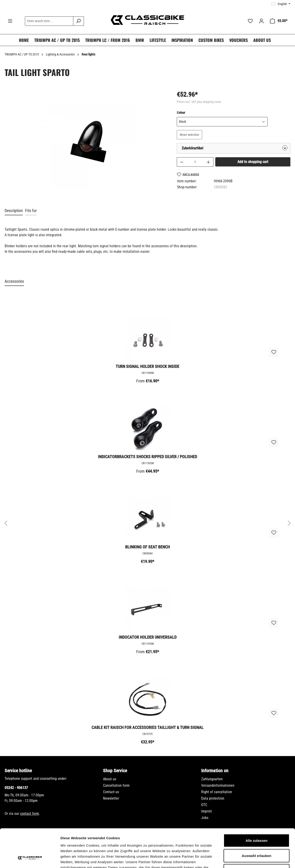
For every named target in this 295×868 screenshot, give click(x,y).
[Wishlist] (250, 21)
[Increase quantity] (209, 162)
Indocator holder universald (148, 637)
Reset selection (189, 135)
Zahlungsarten (212, 779)
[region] (86, 144)
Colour (181, 112)
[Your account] (261, 21)
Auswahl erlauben (257, 823)
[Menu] (10, 21)
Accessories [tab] (14, 281)
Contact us (111, 792)
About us (110, 779)
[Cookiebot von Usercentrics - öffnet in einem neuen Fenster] (30, 859)
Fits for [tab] (31, 211)
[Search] (78, 21)
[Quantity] (195, 162)
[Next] (289, 523)
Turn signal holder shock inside (147, 366)
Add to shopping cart (253, 162)
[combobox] (49, 21)
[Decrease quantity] (182, 162)
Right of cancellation (217, 792)
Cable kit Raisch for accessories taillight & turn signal (147, 727)
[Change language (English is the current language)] (281, 4)
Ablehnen (257, 838)
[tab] (14, 211)
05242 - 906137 (16, 788)
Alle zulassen (256, 808)
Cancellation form (116, 785)
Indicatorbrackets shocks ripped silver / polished (147, 457)
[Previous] (6, 523)
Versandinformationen (218, 785)
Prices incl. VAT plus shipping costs (199, 102)
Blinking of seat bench (147, 547)
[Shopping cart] (279, 21)
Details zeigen (245, 859)
